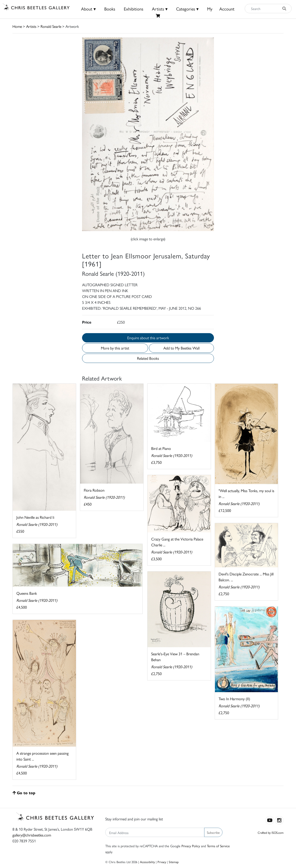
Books (110, 9)
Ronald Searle (51, 26)
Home (17, 26)
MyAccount (221, 9)
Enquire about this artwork (148, 338)
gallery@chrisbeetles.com (32, 835)
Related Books (148, 358)
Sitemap (174, 862)
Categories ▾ (187, 9)
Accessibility (147, 862)
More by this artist (115, 348)
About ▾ (88, 9)
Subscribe (213, 832)
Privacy (162, 862)
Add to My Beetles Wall (181, 348)
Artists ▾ (160, 9)
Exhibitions (134, 9)
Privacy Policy (191, 846)
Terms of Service (218, 846)
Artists (31, 26)
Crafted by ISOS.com (271, 832)
